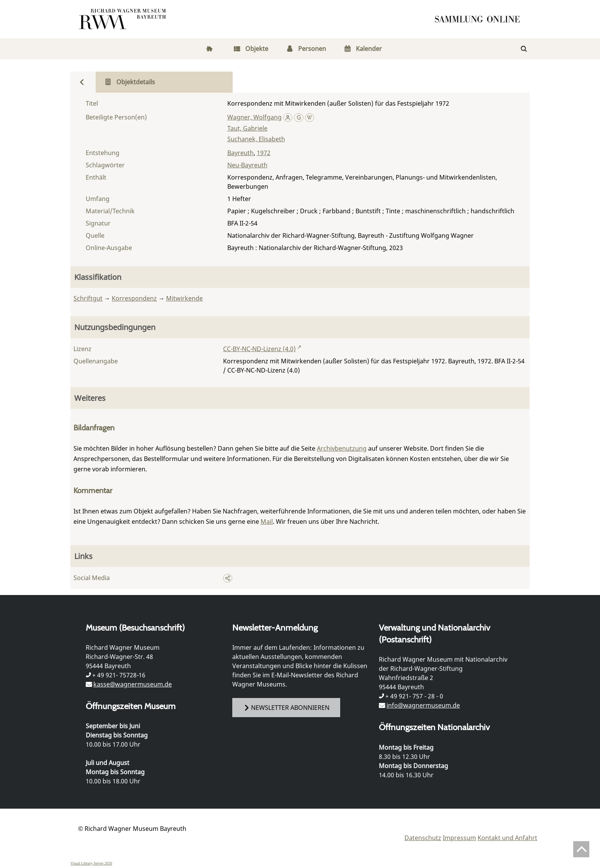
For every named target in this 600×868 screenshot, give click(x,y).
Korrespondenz (134, 298)
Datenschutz (423, 838)
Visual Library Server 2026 (91, 863)
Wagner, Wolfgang (254, 117)
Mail (267, 521)
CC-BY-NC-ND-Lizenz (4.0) (259, 349)
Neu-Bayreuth (247, 165)
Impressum (459, 838)
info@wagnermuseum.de (423, 705)
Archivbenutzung (342, 448)
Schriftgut (88, 298)
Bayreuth (240, 153)
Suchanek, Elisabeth (256, 139)
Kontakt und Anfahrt (507, 838)
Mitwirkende (184, 298)
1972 (264, 153)
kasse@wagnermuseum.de (133, 684)
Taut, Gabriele (247, 128)
